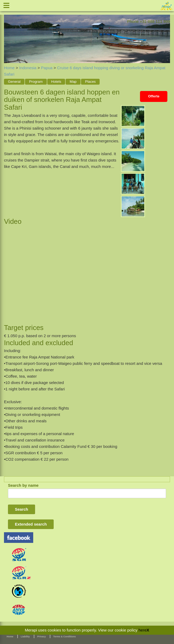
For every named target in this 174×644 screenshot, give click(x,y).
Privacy (41, 637)
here (142, 630)
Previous (8, 33)
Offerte (154, 96)
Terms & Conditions (64, 637)
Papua (47, 68)
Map (73, 82)
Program (36, 82)
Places (90, 82)
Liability (25, 637)
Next (166, 33)
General (14, 82)
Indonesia (28, 68)
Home (9, 68)
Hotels (56, 82)
